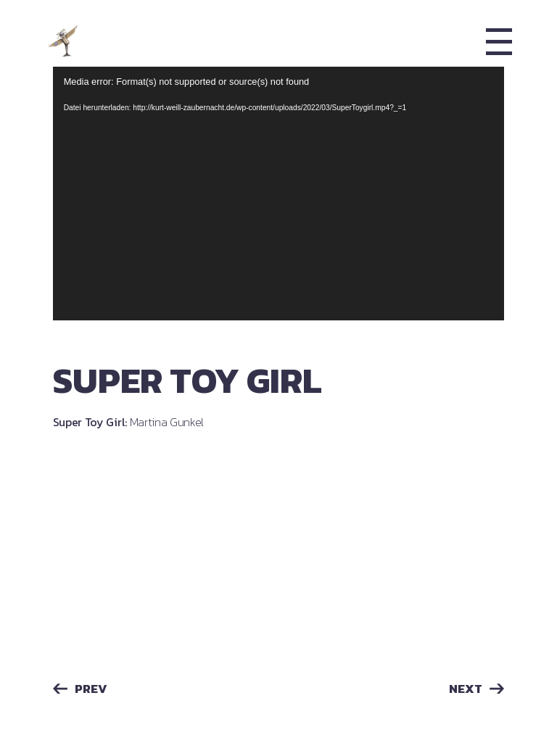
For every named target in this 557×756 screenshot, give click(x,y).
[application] (279, 194)
